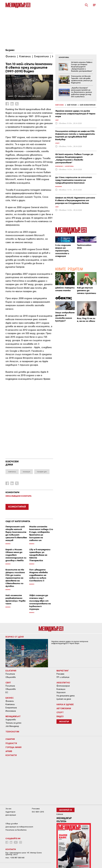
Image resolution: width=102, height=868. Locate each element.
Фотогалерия (63, 686)
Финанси (10, 701)
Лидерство (11, 720)
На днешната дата (66, 696)
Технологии (12, 732)
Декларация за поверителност (19, 827)
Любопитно (63, 683)
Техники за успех (13, 723)
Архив (9, 751)
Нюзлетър (64, 722)
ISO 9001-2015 (38, 812)
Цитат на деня (64, 699)
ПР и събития (63, 677)
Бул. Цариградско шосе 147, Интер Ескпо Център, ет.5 (24, 854)
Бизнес (10, 50)
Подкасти (11, 743)
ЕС (7, 692)
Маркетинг (63, 671)
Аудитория (10, 812)
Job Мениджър (12, 726)
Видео (60, 716)
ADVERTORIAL (64, 58)
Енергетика (11, 708)
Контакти (11, 755)
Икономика (11, 711)
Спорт (60, 712)
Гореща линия (13, 747)
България (11, 671)
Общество (11, 677)
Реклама (60, 674)
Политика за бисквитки (16, 830)
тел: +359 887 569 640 (15, 858)
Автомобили (64, 708)
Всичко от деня (15, 637)
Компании (10, 704)
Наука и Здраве (65, 704)
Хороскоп (61, 692)
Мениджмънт (13, 716)
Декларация (11, 815)
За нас (8, 809)
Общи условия (12, 824)
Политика (10, 674)
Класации (61, 689)
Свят (8, 683)
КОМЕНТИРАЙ (17, 507)
